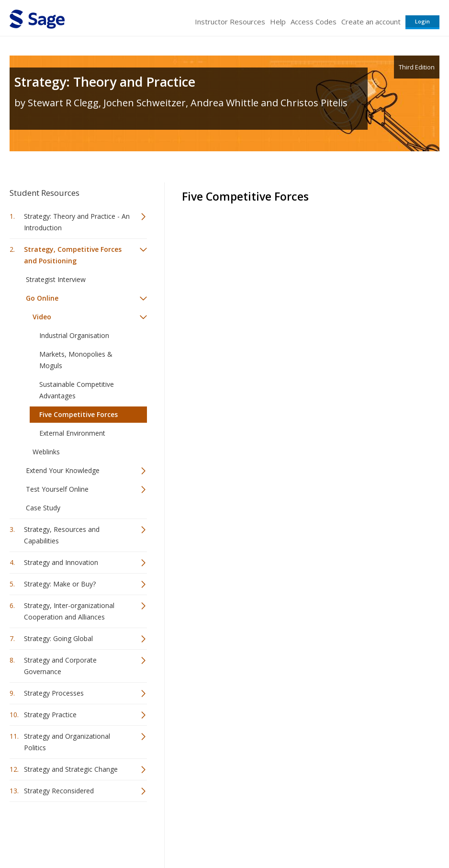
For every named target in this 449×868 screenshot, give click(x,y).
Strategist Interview (56, 279)
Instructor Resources (230, 22)
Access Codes (314, 22)
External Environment (72, 433)
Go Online (42, 298)
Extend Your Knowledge (63, 470)
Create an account (371, 22)
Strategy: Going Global (58, 638)
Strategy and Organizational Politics (67, 742)
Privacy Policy (376, 832)
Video (42, 317)
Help (278, 22)
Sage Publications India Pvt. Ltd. (148, 832)
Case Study (43, 508)
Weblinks (46, 452)
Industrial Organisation (74, 335)
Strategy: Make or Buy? (60, 584)
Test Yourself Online (57, 489)
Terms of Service (264, 832)
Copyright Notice (323, 832)
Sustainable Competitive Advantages (77, 390)
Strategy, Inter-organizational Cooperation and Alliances (69, 611)
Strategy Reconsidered (59, 791)
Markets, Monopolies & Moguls (76, 360)
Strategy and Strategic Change (71, 769)
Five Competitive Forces (79, 414)
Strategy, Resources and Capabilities (62, 535)
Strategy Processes (54, 693)
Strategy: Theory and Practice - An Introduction (77, 222)
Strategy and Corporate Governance (60, 666)
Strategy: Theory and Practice (105, 82)
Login (422, 21)
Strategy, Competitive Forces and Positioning (73, 255)
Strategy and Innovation (61, 562)
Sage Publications (64, 832)
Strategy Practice (50, 715)
